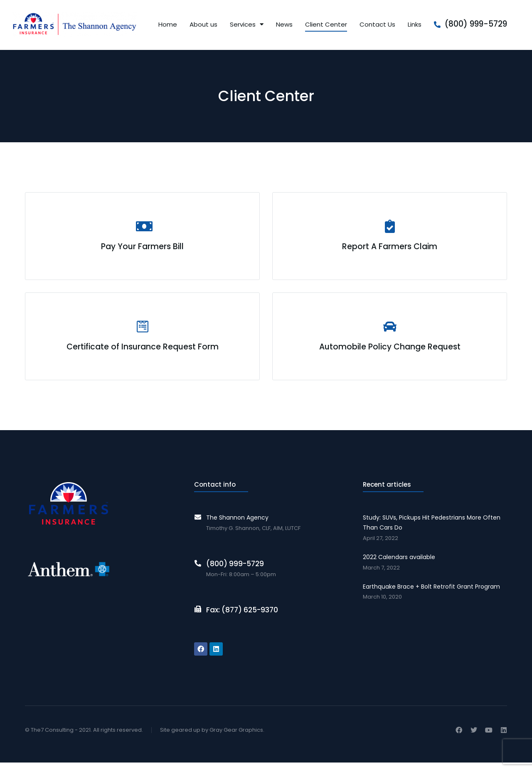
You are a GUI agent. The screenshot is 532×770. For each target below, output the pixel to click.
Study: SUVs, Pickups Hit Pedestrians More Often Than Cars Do (432, 530)
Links (415, 25)
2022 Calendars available (399, 564)
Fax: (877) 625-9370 (242, 617)
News (284, 25)
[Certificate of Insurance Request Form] (142, 342)
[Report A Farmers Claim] (390, 238)
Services (247, 25)
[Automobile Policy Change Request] (390, 342)
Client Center (326, 25)
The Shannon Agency (237, 525)
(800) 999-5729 (476, 25)
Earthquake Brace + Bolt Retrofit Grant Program (431, 594)
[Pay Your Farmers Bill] (142, 238)
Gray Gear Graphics (236, 737)
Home (168, 25)
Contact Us (377, 25)
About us (203, 25)
